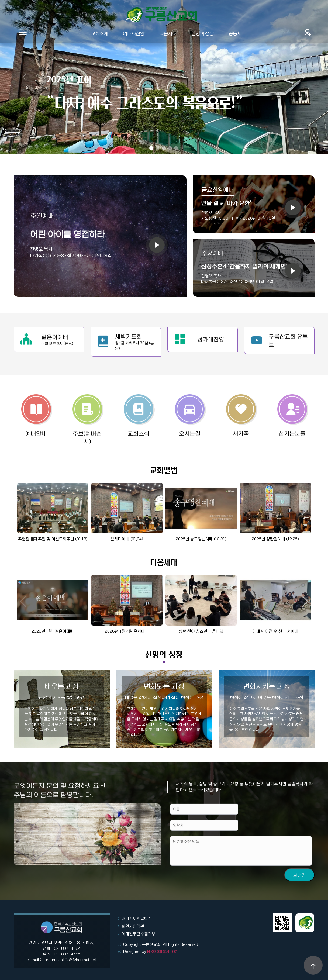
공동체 (235, 33)
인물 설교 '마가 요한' (226, 203)
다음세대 (168, 33)
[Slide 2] (158, 148)
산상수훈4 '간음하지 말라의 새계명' (244, 266)
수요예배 (212, 253)
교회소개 (99, 33)
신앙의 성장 (203, 33)
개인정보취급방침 (137, 919)
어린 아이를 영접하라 (67, 234)
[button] (305, 509)
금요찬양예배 (218, 189)
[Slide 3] (164, 148)
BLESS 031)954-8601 (162, 951)
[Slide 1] (151, 148)
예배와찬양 (134, 33)
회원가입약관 (133, 926)
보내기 (299, 896)
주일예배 (42, 215)
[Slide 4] (170, 148)
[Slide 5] (176, 148)
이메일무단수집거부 (139, 934)
